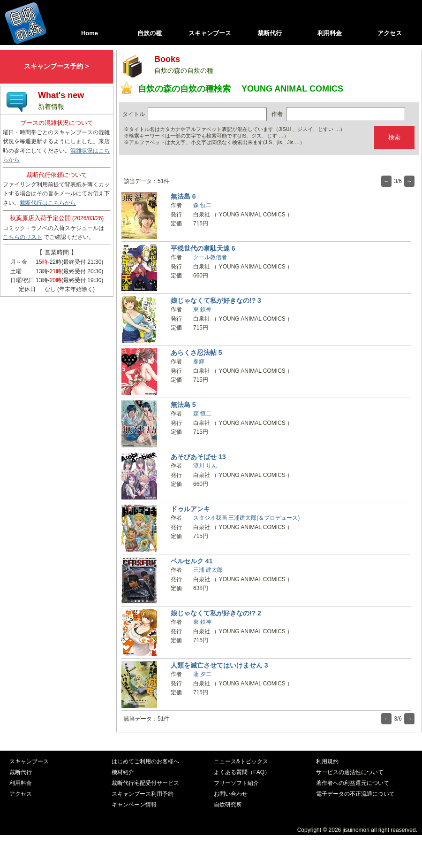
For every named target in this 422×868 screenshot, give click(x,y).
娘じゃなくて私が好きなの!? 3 (216, 300)
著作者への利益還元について (353, 783)
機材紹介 (123, 772)
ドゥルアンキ (190, 509)
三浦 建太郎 (208, 570)
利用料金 (330, 33)
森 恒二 (202, 205)
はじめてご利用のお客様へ (145, 761)
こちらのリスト (23, 237)
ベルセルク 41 (192, 561)
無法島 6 (183, 196)
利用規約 (327, 761)
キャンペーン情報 (134, 805)
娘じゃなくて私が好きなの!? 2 (216, 613)
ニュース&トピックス (241, 761)
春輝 (199, 361)
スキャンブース (210, 33)
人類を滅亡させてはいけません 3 (219, 665)
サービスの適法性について (350, 772)
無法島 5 (183, 405)
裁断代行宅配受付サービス (145, 783)
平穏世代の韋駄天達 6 (203, 248)
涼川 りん (205, 466)
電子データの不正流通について (355, 794)
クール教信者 (210, 257)
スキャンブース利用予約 (143, 794)
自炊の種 (150, 33)
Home (90, 33)
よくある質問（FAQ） (242, 772)
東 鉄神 (202, 309)
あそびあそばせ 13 (198, 457)
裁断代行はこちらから (48, 203)
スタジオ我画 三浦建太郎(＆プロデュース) (246, 518)
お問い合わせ (231, 794)
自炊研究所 (228, 805)
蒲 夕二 (202, 674)
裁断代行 (270, 33)
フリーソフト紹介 (236, 783)
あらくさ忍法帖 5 (196, 353)
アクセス (390, 33)
